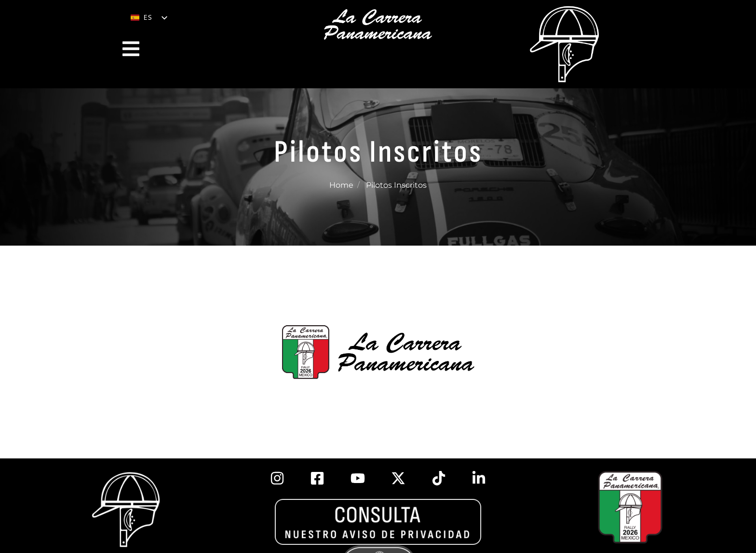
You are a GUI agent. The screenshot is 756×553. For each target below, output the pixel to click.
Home (341, 185)
